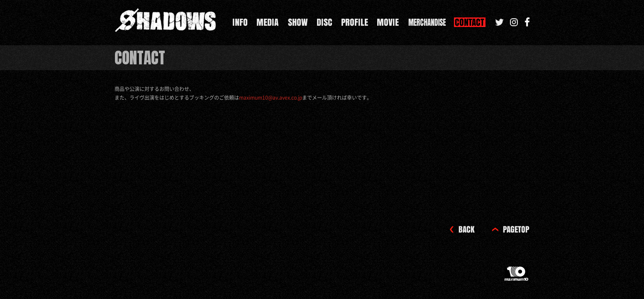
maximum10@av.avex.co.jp (271, 98)
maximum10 (517, 277)
